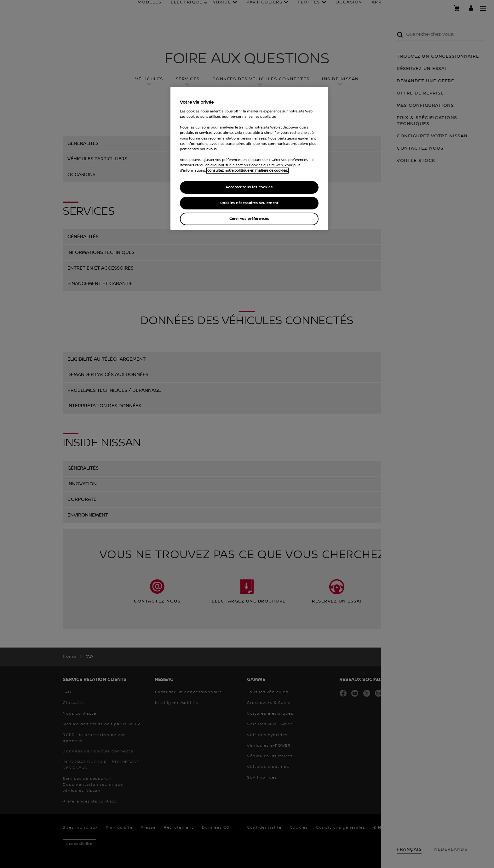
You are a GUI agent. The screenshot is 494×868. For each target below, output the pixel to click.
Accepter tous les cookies (249, 187)
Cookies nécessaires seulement (249, 203)
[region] (249, 158)
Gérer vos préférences (249, 219)
